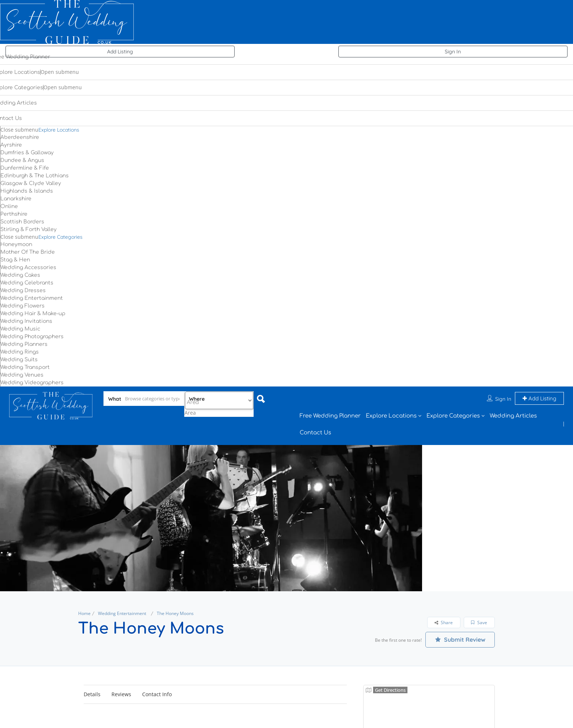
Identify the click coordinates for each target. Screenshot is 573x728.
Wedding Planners (24, 344)
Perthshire (14, 214)
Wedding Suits (19, 360)
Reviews (121, 694)
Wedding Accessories (28, 267)
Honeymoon (16, 244)
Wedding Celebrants (27, 283)
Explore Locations (59, 130)
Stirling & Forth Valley (29, 229)
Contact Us (315, 433)
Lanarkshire (16, 199)
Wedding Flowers (22, 306)
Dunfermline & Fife (25, 168)
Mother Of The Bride (28, 252)
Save (479, 623)
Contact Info (157, 694)
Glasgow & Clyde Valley (31, 183)
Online (9, 206)
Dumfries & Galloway (27, 153)
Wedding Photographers (32, 337)
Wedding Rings (20, 352)
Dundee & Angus (22, 160)
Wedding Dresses (23, 291)
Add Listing (120, 52)
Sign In (453, 52)
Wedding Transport (25, 367)
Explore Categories (60, 237)
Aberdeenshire (20, 137)
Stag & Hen (15, 260)
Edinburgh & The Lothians (35, 176)
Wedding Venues (22, 375)
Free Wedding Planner (330, 416)
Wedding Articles (513, 416)
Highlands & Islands (27, 191)
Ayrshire (11, 145)
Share (444, 623)
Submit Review (460, 640)
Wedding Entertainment (32, 298)
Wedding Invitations (26, 321)
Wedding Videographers (32, 383)
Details (92, 694)
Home (84, 613)
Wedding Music (20, 329)
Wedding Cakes (20, 275)
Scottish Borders (22, 222)
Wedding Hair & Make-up (33, 314)
